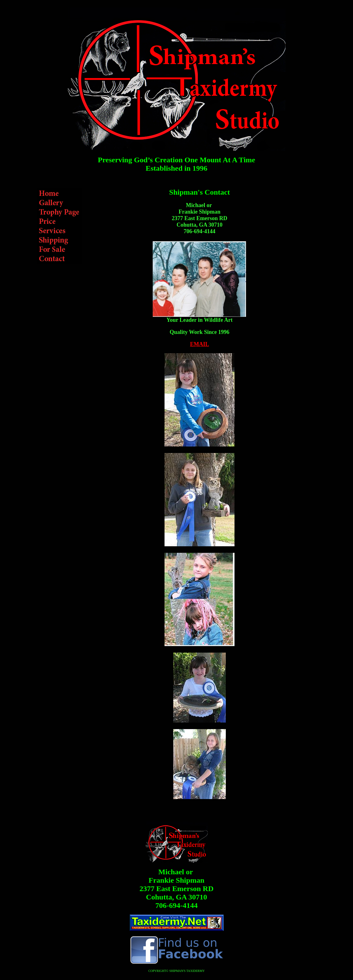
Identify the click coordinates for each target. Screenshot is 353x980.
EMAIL (200, 344)
